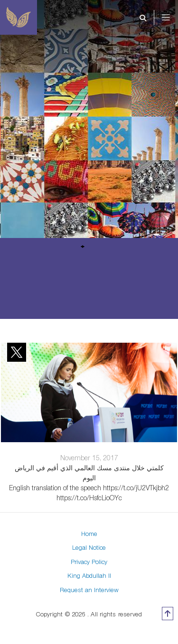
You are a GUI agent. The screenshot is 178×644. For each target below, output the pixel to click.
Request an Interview (89, 590)
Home (89, 534)
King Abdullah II (89, 575)
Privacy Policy (89, 562)
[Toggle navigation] (172, 18)
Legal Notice (89, 547)
